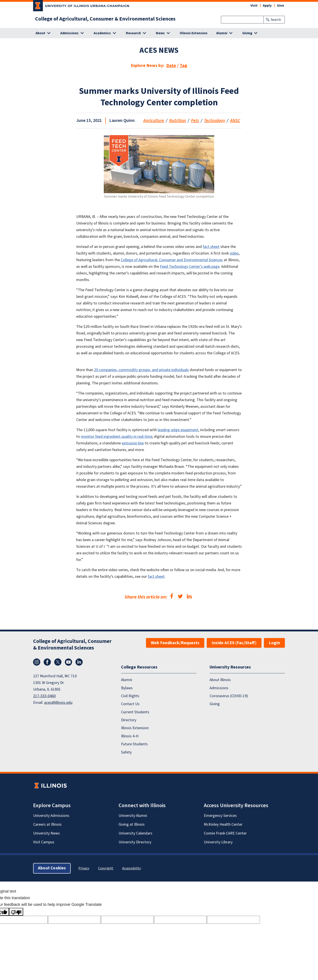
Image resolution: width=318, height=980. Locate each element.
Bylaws (127, 688)
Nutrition (178, 121)
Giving (215, 704)
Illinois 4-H (130, 736)
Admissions (219, 688)
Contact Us (130, 704)
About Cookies (52, 868)
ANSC (235, 121)
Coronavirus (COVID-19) (229, 696)
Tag (184, 66)
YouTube (68, 662)
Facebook (47, 662)
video (234, 253)
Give (280, 6)
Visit (254, 6)
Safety (126, 752)
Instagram (37, 662)
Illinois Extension (194, 33)
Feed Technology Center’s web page (190, 267)
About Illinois (220, 680)
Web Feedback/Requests (175, 643)
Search (276, 20)
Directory (129, 720)
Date (171, 66)
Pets (195, 121)
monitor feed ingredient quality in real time (116, 437)
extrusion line (133, 443)
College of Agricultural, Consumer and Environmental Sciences (172, 260)
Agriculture (154, 121)
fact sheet (211, 247)
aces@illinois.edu (58, 703)
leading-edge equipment (178, 430)
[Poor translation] (16, 912)
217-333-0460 (44, 696)
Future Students (134, 744)
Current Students (135, 712)
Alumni (127, 680)
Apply (267, 6)
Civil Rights (130, 696)
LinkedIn (79, 662)
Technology (215, 121)
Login (274, 643)
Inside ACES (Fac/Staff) (234, 643)
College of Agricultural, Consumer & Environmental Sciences (105, 19)
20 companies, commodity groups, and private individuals (141, 370)
